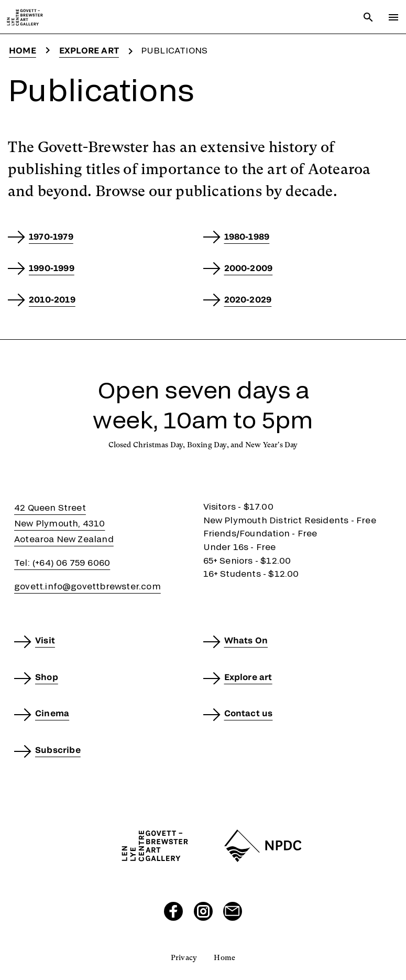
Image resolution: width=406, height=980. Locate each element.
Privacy (184, 957)
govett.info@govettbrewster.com (87, 586)
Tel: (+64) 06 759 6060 (62, 562)
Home (23, 50)
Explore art (89, 50)
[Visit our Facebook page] (173, 911)
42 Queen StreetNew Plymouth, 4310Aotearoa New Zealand (64, 523)
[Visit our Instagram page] (203, 911)
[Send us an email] (233, 911)
